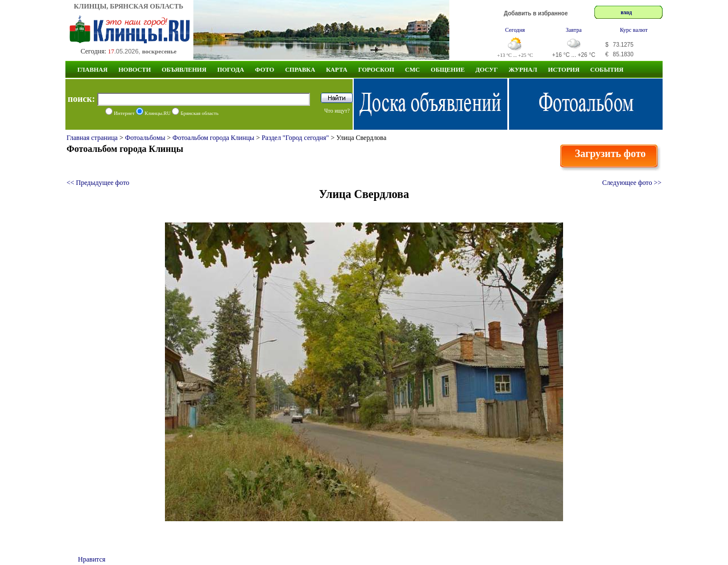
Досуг (487, 69)
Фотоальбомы (145, 138)
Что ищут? (337, 111)
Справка (300, 69)
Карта (337, 69)
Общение (448, 69)
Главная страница (92, 138)
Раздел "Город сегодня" (295, 138)
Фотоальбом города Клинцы (213, 138)
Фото (264, 69)
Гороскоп (376, 69)
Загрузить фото (611, 154)
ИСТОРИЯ (563, 69)
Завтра (574, 30)
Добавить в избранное (536, 13)
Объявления (184, 69)
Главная (92, 69)
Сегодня (515, 30)
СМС (412, 69)
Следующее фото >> (632, 183)
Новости (135, 69)
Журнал (523, 69)
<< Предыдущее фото (98, 183)
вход (626, 12)
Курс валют (634, 30)
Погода (231, 69)
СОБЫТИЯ (607, 69)
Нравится (92, 559)
